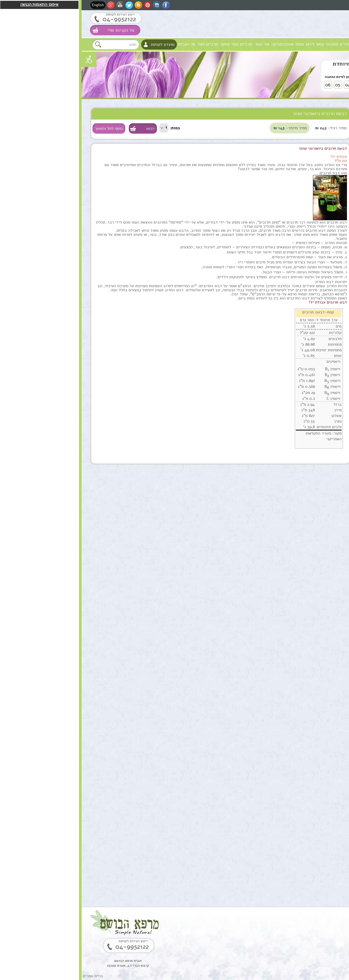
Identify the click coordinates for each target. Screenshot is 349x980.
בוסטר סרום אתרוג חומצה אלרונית (299, 753)
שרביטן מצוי (126, 44)
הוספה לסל (318, 357)
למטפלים (329, 196)
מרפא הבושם (328, 44)
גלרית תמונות (256, 44)
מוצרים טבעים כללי (321, 154)
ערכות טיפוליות (325, 164)
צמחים (331, 175)
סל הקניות (105, 44)
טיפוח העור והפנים (322, 123)
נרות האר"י (328, 217)
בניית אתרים (11, 976)
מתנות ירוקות (326, 206)
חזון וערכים (305, 44)
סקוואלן (308, 696)
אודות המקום (282, 44)
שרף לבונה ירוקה (301, 857)
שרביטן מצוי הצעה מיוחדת (283, 64)
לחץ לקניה (313, 83)
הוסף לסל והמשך (27, 129)
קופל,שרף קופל (302, 803)
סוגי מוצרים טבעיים (307, 112)
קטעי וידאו (233, 44)
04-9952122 (38, 19)
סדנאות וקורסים (324, 185)
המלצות (330, 227)
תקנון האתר (328, 238)
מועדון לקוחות (81, 44)
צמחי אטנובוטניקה (206, 44)
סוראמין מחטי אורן (299, 643)
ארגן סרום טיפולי (301, 428)
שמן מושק (307, 321)
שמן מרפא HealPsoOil (305, 538)
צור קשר (180, 44)
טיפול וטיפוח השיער (321, 143)
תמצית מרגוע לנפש (299, 374)
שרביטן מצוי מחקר (155, 44)
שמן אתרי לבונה (302, 589)
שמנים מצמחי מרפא (322, 133)
